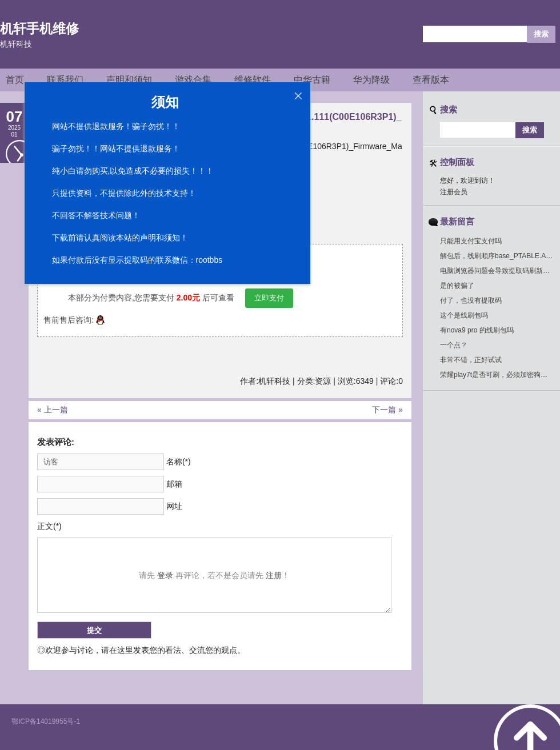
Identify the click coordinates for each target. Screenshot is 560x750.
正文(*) (49, 526)
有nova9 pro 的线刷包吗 (477, 330)
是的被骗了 (457, 286)
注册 (274, 575)
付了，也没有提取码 (471, 300)
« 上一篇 (53, 410)
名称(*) (179, 462)
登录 (165, 575)
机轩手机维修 (39, 29)
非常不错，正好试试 (471, 360)
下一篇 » (387, 410)
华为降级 (371, 80)
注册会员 (454, 192)
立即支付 (269, 298)
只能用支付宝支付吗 (471, 241)
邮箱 (174, 484)
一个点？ (454, 345)
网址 (174, 506)
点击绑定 (221, 276)
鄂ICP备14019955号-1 (46, 721)
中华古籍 (312, 80)
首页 (15, 80)
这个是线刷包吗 (464, 315)
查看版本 (431, 80)
